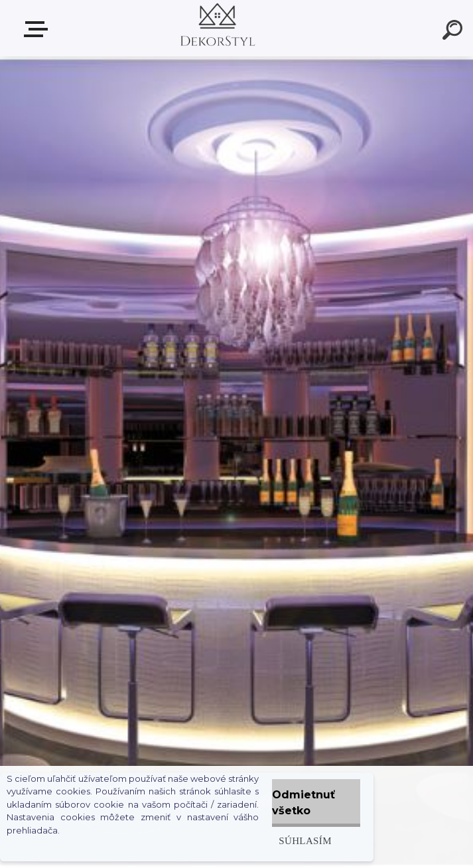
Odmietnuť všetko (304, 803)
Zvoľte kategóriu (38, 29)
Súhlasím (305, 840)
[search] (454, 32)
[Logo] (217, 28)
